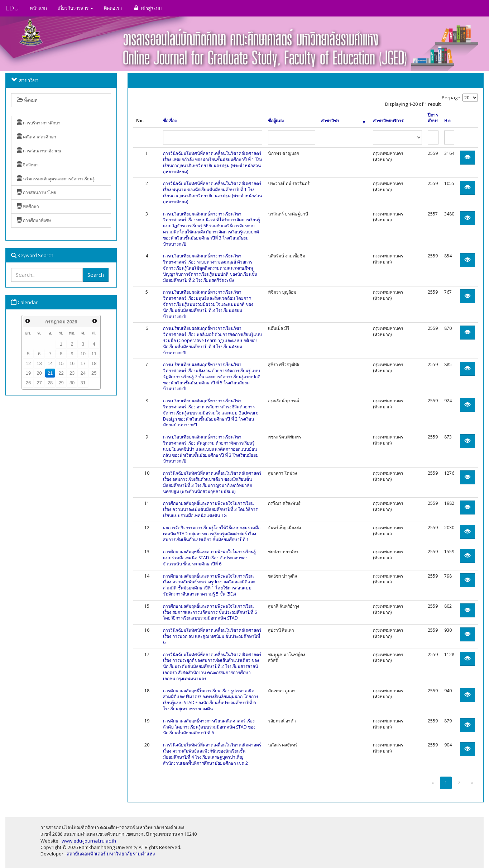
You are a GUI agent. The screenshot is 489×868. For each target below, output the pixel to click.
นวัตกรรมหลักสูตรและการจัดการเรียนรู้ (56, 179)
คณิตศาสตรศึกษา (37, 137)
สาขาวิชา (343, 121)
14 (50, 363)
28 (50, 383)
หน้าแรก (38, 8)
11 (94, 354)
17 (83, 363)
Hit (448, 121)
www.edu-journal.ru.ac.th (89, 841)
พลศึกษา (28, 206)
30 (72, 383)
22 (61, 373)
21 (50, 373)
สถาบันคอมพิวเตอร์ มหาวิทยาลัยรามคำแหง (111, 854)
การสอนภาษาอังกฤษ (39, 151)
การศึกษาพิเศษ (34, 220)
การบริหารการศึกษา (39, 123)
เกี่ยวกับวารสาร (75, 8)
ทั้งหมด (27, 100)
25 (94, 373)
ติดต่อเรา (113, 8)
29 (61, 383)
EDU (12, 8)
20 (39, 373)
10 (83, 354)
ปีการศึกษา (433, 118)
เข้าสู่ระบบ (147, 8)
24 (83, 373)
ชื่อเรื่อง (170, 121)
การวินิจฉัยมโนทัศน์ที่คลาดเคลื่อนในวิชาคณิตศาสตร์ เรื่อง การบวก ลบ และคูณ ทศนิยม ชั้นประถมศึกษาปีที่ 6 (212, 636)
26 (28, 383)
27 (39, 383)
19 (28, 373)
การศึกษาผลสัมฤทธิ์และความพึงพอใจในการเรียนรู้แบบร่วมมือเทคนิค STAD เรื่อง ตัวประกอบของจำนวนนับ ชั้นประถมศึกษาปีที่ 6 (209, 558)
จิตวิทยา (28, 165)
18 (94, 363)
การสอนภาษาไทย (37, 192)
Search (96, 275)
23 (72, 373)
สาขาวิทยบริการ (388, 121)
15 (61, 363)
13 (39, 363)
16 (72, 363)
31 (83, 383)
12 (28, 363)
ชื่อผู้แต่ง (276, 121)
